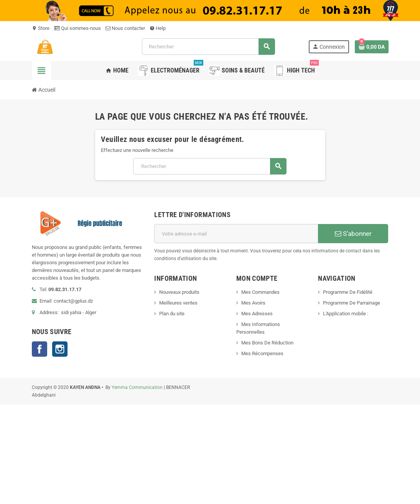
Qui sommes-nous (77, 28)
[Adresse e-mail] (236, 234)
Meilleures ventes (178, 303)
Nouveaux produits (179, 292)
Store (41, 28)
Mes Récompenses (262, 353)
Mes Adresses (257, 314)
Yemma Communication (137, 387)
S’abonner (353, 234)
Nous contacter (125, 28)
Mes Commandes (260, 292)
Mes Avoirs (253, 303)
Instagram (60, 349)
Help (158, 28)
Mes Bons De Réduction (267, 343)
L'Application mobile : (346, 314)
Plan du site (172, 314)
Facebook (40, 349)
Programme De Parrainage (352, 303)
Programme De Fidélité (348, 292)
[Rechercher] (208, 47)
